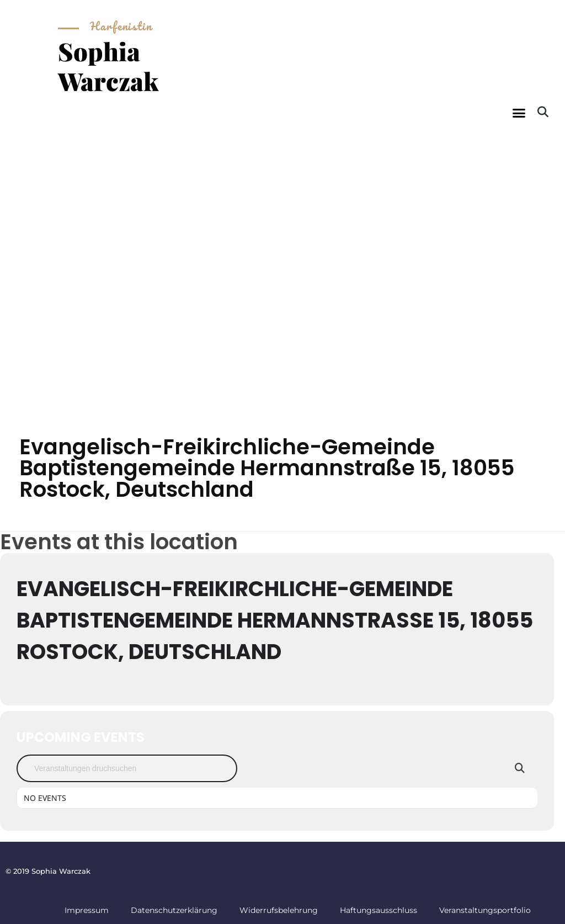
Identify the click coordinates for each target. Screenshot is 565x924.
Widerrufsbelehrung (279, 910)
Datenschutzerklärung (174, 910)
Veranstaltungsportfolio (485, 910)
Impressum (87, 910)
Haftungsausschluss (379, 910)
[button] (519, 113)
